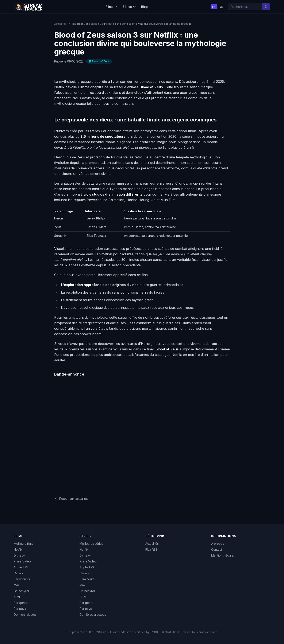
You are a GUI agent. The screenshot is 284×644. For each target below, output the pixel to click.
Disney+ (19, 555)
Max (17, 585)
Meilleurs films (23, 544)
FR (214, 7)
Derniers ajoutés (25, 615)
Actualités (60, 24)
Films (112, 7)
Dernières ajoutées (93, 615)
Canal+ (19, 573)
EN (221, 7)
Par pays (20, 609)
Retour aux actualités (71, 499)
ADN (17, 597)
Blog (144, 7)
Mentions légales (223, 555)
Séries (129, 7)
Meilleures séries (91, 544)
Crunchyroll (22, 591)
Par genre (21, 603)
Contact (217, 549)
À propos (218, 544)
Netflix (18, 549)
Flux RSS (151, 549)
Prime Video (22, 561)
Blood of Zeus (99, 61)
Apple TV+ (21, 567)
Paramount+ (22, 579)
